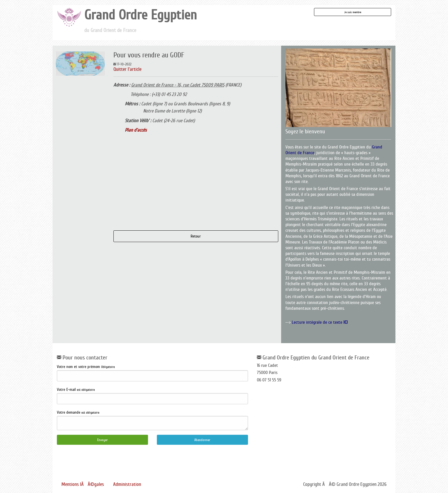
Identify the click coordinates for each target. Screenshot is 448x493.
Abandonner (202, 440)
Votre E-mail (152, 396)
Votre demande (152, 420)
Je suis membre (353, 12)
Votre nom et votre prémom (152, 373)
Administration (127, 484)
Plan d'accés (136, 130)
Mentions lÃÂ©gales (83, 484)
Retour (196, 236)
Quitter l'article (127, 69)
